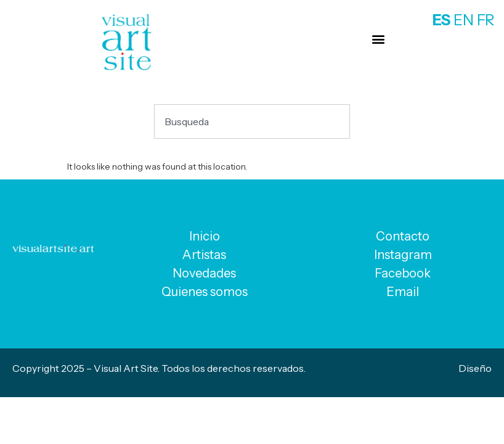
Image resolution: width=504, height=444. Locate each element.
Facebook (403, 273)
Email (403, 292)
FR (486, 20)
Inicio (205, 236)
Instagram (403, 255)
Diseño (475, 368)
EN (464, 20)
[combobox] (252, 121)
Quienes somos (205, 292)
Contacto (403, 236)
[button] (378, 39)
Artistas (204, 255)
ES (441, 20)
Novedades (204, 273)
